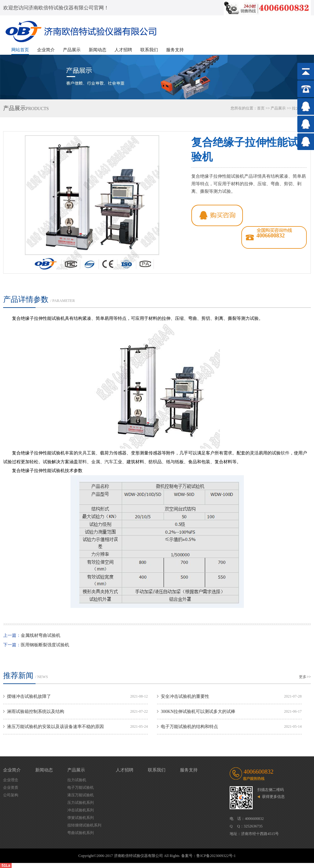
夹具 (82, 453)
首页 (261, 108)
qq (217, 215)
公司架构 (11, 795)
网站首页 (20, 50)
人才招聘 (123, 50)
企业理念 (11, 780)
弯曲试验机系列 (81, 833)
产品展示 (72, 50)
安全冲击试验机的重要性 (185, 696)
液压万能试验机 (81, 795)
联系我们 (149, 50)
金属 (96, 462)
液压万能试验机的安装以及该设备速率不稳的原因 (55, 727)
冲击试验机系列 (81, 810)
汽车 (109, 462)
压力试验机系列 (81, 803)
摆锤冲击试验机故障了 (29, 696)
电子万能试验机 (81, 787)
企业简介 (46, 50)
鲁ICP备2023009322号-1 (216, 856)
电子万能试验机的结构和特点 (189, 727)
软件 (285, 453)
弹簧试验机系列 (81, 818)
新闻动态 (98, 50)
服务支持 (175, 50)
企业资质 (11, 787)
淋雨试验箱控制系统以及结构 (36, 712)
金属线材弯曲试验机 (41, 635)
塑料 (82, 462)
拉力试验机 (77, 780)
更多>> (305, 677)
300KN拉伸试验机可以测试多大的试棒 (198, 712)
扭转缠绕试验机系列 (84, 825)
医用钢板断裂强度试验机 (45, 645)
